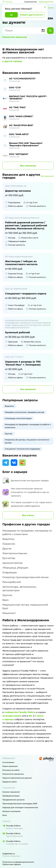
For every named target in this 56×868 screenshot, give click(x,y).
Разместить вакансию (15, 37)
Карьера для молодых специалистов (20, 807)
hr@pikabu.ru (9, 854)
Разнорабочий (12, 582)
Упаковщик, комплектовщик (18, 418)
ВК (30, 716)
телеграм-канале (12, 716)
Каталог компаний (11, 811)
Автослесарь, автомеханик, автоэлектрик (19, 589)
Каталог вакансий (11, 792)
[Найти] (50, 31)
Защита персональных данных (17, 778)
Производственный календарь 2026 (20, 804)
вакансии (28, 389)
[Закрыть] (45, 7)
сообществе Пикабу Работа (20, 712)
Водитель (9, 406)
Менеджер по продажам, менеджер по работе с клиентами (28, 426)
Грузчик (9, 434)
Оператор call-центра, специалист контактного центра (27, 441)
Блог (5, 815)
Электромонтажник (15, 553)
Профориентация (11, 796)
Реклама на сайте (11, 770)
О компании (8, 762)
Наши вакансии (10, 766)
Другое (7, 549)
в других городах (12, 61)
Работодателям (46, 2)
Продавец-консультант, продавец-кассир (24, 412)
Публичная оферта (12, 864)
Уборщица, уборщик (15, 568)
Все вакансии (47, 176)
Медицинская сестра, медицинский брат (25, 607)
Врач (6, 600)
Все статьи (28, 515)
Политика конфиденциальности (18, 862)
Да (11, 15)
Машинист (9, 613)
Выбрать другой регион (32, 15)
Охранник (9, 544)
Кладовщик (10, 572)
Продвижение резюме (14, 800)
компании (28, 166)
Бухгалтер (9, 558)
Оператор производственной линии (25, 577)
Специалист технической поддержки (22, 449)
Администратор (12, 563)
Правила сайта (9, 782)
